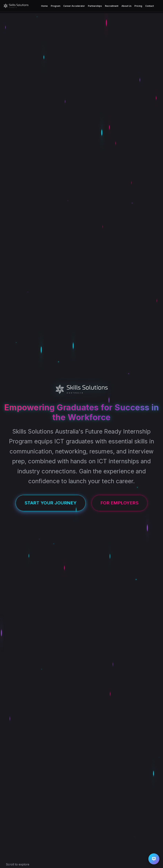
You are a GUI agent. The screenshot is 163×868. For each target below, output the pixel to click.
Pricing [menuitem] (138, 6)
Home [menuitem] (44, 6)
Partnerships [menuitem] (95, 6)
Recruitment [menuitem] (112, 6)
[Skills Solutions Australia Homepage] (16, 6)
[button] (154, 859)
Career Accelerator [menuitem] (74, 6)
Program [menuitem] (56, 6)
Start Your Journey (51, 503)
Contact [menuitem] (150, 6)
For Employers (120, 503)
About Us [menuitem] (127, 6)
